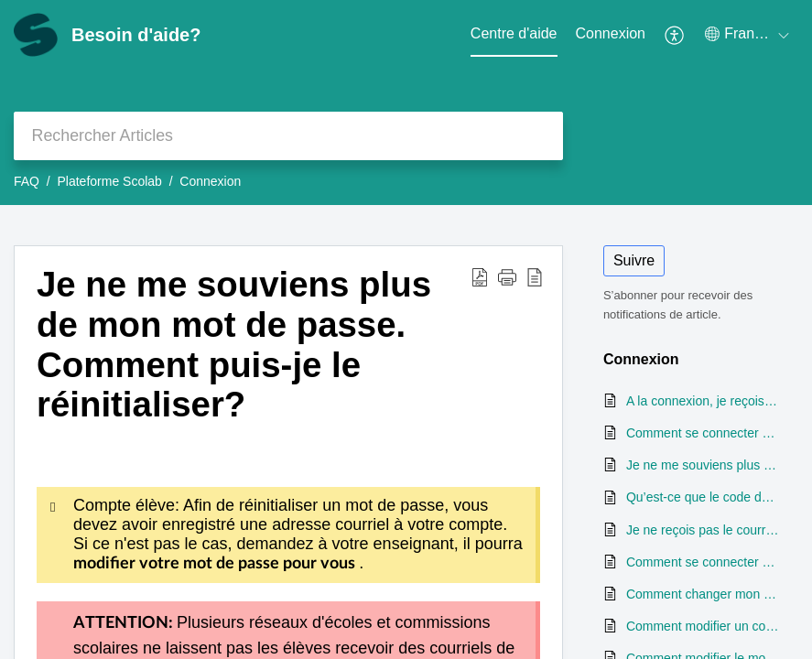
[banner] (406, 103)
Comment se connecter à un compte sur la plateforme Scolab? (703, 433)
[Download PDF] (480, 276)
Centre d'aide (514, 33)
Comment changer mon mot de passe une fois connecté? (703, 594)
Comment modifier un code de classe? (703, 626)
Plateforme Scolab (109, 181)
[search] (288, 136)
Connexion (611, 33)
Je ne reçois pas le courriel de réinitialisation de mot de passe (703, 530)
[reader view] (535, 276)
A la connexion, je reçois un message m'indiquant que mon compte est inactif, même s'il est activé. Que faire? (703, 401)
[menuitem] (611, 35)
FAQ (27, 181)
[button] (507, 276)
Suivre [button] (634, 260)
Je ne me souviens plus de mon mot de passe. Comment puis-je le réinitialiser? (234, 344)
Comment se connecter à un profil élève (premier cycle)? (703, 562)
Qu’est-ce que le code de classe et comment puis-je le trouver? (703, 497)
